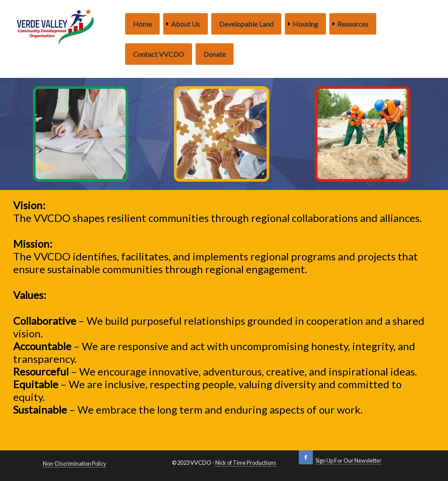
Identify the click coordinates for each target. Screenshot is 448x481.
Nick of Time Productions (246, 463)
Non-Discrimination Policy (75, 463)
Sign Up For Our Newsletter (348, 460)
